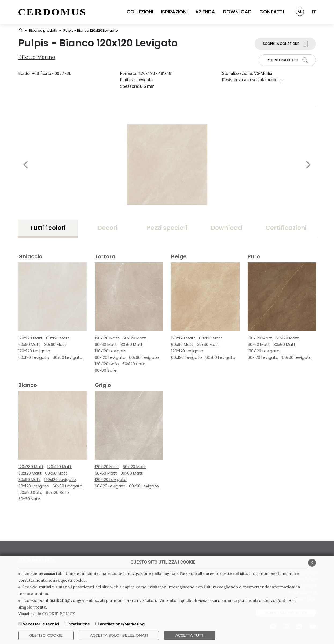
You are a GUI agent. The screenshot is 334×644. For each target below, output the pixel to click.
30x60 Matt (55, 344)
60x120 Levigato (34, 357)
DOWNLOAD (237, 12)
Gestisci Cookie (46, 635)
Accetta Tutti (190, 635)
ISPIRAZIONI (174, 12)
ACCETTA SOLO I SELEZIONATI (119, 635)
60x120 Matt (58, 338)
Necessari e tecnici (41, 624)
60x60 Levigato (67, 357)
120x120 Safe (107, 364)
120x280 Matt (31, 467)
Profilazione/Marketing (122, 624)
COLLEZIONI (140, 12)
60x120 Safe (134, 364)
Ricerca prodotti (43, 30)
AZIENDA (205, 12)
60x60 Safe (106, 370)
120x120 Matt (30, 338)
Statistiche (79, 624)
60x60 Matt (29, 344)
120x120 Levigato (34, 351)
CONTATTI (272, 12)
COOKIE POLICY (59, 614)
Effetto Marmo (37, 57)
